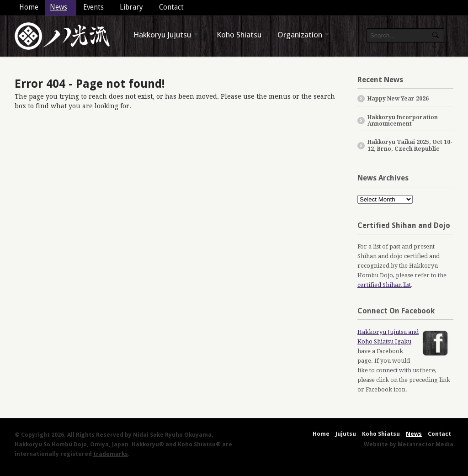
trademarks (111, 454)
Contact (171, 7)
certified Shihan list (384, 285)
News (58, 7)
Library (131, 7)
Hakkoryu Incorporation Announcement (403, 121)
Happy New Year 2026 (398, 99)
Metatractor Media (425, 444)
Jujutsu (346, 434)
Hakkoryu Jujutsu (162, 35)
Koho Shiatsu (239, 35)
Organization (300, 35)
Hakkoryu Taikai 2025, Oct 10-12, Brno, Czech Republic (410, 145)
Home (29, 7)
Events (93, 7)
